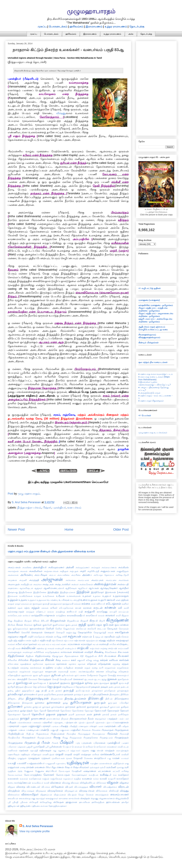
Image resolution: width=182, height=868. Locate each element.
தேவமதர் (89, 711)
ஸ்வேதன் (59, 802)
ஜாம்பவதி (124, 683)
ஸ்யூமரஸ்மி (122, 798)
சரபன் (96, 644)
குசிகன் (37, 625)
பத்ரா (108, 722)
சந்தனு (102, 640)
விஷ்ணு (61, 113)
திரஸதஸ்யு (115, 694)
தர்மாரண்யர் (30, 694)
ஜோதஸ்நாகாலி (83, 687)
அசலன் (24, 571)
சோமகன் (33, 679)
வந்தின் (77, 779)
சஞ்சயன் (74, 636)
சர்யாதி (11, 648)
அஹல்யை (13, 588)
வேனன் (90, 795)
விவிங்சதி (114, 791)
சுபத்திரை (48, 668)
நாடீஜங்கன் (13, 719)
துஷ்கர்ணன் (14, 711)
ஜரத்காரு (65, 683)
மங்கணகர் (112, 747)
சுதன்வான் (50, 664)
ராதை (23, 767)
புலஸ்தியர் (59, 508)
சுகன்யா (66, 660)
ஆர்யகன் (94, 588)
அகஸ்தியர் (40, 567)
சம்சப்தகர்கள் (30, 644)
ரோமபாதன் (64, 771)
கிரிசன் (36, 621)
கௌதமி (60, 632)
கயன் (78, 608)
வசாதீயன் (94, 775)
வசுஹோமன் (35, 779)
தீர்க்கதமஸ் (27, 703)
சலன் (18, 648)
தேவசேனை (78, 711)
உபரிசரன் (64, 600)
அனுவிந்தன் (123, 571)
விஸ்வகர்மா (14, 795)
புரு (78, 743)
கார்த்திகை (61, 615)
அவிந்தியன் (26, 584)
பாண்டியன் (32, 730)
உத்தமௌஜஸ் (121, 596)
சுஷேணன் (124, 672)
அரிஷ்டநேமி (122, 575)
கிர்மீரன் (12, 625)
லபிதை (125, 771)
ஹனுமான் (71, 802)
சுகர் (73, 660)
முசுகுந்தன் (34, 758)
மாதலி (59, 754)
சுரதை (95, 668)
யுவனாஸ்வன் (105, 763)
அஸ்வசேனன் (86, 584)
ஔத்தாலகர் (56, 604)
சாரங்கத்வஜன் (15, 652)
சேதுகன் (103, 675)
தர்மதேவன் (110, 691)
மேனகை (88, 758)
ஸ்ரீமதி (15, 802)
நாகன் (114, 714)
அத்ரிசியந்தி (93, 571)
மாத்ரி (76, 754)
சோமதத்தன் (45, 679)
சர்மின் (113, 644)
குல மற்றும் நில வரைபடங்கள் (153, 362)
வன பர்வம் (74, 508)
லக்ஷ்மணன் (90, 771)
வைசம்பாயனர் (119, 794)
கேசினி (50, 629)
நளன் (97, 714)
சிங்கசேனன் (111, 652)
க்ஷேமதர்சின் (85, 632)
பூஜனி (29, 747)
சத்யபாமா (69, 641)
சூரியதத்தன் (45, 675)
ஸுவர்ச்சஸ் (74, 798)
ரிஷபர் (69, 767)
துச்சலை (40, 703)
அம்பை (87, 575)
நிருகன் (65, 719)
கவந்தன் (30, 612)
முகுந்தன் (22, 758)
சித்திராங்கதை (43, 656)
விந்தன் (11, 787)
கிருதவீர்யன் (73, 621)
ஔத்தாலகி (68, 604)
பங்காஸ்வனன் (24, 722)
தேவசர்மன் (53, 711)
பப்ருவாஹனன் (120, 722)
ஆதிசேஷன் (71, 588)
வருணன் (87, 779)
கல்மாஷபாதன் (16, 612)
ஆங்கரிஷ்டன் (26, 588)
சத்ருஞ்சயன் (92, 641)
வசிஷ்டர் (106, 775)
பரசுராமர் (13, 726)
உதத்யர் (107, 596)
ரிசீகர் (48, 767)
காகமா (51, 612)
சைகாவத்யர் (123, 675)
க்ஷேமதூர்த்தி (100, 632)
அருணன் (12, 580)
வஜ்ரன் (46, 779)
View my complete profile (35, 831)
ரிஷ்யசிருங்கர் (81, 767)
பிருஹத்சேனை (91, 738)
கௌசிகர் (14, 632)
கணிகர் (125, 604)
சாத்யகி (83, 648)
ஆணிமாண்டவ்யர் (54, 588)
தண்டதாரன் (114, 687)
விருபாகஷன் (28, 791)
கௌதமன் (37, 632)
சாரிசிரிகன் (39, 652)
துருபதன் (100, 703)
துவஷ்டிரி (105, 707)
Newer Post (16, 529)
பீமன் (46, 743)
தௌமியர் (38, 714)
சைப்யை (12, 679)
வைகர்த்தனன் (102, 795)
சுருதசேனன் (123, 668)
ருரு (20, 771)
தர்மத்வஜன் (123, 691)
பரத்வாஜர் (34, 726)
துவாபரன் (115, 707)
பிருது (65, 738)
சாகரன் (51, 648)
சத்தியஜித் (13, 641)
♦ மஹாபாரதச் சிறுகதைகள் (151, 401)
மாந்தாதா (86, 754)
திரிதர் (21, 699)
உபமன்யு (53, 600)
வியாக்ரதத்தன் (81, 787)
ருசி (127, 767)
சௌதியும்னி (66, 679)
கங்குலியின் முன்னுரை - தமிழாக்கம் (156, 305)
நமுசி (71, 714)
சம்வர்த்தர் (86, 644)
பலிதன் (125, 726)
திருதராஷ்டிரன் (37, 698)
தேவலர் (124, 711)
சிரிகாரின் (12, 660)
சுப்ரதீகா (58, 668)
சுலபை (73, 672)
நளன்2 (106, 714)
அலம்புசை (111, 580)
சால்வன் (78, 652)
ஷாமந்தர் (40, 798)
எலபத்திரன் (122, 600)
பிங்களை (96, 730)
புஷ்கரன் (21, 747)
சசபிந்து (58, 637)
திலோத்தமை (122, 699)
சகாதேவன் (122, 632)
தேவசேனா (66, 711)
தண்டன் (125, 687)
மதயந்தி (34, 751)
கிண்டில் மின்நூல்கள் (149, 343)
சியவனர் (123, 656)
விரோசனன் (102, 791)
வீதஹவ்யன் (46, 795)
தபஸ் (51, 691)
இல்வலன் (13, 596)
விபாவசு (46, 787)
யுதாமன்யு (61, 763)
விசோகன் (101, 783)
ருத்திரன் (12, 771)
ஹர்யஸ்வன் (113, 802)
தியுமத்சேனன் (101, 694)
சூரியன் (56, 675)
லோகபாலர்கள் (15, 775)
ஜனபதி (11, 683)
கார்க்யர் (27, 615)
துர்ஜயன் (37, 707)
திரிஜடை (12, 699)
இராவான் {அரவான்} (117, 592)
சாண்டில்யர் (71, 648)
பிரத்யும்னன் (58, 734)
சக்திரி (31, 637)
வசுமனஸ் (13, 779)
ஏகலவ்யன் (27, 604)
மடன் (126, 747)
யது (109, 758)
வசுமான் (24, 779)
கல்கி (126, 608)
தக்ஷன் (104, 687)
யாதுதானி (50, 763)
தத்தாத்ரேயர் (28, 691)
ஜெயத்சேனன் (40, 687)
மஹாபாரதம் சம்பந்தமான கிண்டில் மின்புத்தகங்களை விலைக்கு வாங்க (51, 551)
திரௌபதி (96, 698)
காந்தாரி (90, 612)
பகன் (121, 719)
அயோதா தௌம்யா (104, 575)
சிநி (82, 656)
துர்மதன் (46, 707)
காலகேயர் (91, 615)
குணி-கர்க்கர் (59, 625)
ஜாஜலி (114, 683)
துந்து (65, 703)
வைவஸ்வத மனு (27, 798)
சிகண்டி (99, 652)
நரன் (89, 714)
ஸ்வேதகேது (46, 802)
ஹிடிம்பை (26, 806)
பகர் (127, 719)
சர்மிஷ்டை (123, 644)
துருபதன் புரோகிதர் (118, 703)
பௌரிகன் (88, 747)
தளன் (41, 694)
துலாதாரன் (93, 707)
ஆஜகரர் (38, 588)
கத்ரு (27, 608)
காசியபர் (72, 612)
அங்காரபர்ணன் (109, 567)
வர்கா (96, 779)
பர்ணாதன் (83, 726)
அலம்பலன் (83, 580)
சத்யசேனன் (58, 641)
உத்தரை (23, 600)
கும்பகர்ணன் (122, 625)
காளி (118, 615)
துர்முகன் (70, 707)
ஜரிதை (89, 683)
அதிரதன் (64, 571)
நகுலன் (51, 714)
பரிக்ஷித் (64, 726)
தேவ (36, 711)
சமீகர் (19, 644)
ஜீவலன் (28, 687)
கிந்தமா (125, 615)
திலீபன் (109, 699)
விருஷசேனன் (55, 791)
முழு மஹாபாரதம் (29, 494)
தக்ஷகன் (96, 687)
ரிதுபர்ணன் (58, 767)
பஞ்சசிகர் (47, 722)
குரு (10, 629)
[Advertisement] (156, 88)
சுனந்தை (24, 668)
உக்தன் (38, 596)
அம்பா (52, 575)
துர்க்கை (28, 707)
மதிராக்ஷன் (45, 750)
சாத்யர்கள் (95, 648)
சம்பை (64, 644)
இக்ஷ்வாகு (13, 592)
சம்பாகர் (56, 644)
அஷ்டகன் (48, 584)
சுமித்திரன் (69, 668)
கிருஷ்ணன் (117, 620)
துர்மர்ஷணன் (58, 707)
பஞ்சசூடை (58, 722)
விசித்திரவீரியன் (88, 783)
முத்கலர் (46, 758)
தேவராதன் (113, 711)
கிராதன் (28, 621)
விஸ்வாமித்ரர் (30, 794)
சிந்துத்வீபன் (91, 656)
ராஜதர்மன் (14, 767)
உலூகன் (93, 600)
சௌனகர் (78, 679)
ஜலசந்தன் (104, 683)
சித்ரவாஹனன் (72, 656)
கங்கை (86, 604)
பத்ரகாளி (90, 722)
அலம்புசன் (97, 580)
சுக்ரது (96, 660)
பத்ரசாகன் (100, 722)
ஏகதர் (18, 604)
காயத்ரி (113, 612)
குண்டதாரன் (71, 625)
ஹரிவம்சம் (76, 27)
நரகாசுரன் (81, 714)
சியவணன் (110, 656)
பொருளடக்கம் (58, 27)
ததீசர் (18, 691)
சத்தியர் (35, 641)
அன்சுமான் (13, 575)
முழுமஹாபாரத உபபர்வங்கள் (153, 433)
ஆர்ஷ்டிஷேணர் (109, 588)
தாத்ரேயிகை (50, 694)
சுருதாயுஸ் (51, 671)
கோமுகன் (124, 629)
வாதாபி (112, 779)
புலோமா (12, 747)
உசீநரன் (60, 596)
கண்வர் (12, 608)
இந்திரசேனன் (25, 592)
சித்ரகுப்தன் (58, 656)
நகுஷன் (62, 714)
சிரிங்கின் (23, 660)
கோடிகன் (112, 629)
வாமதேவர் (123, 779)
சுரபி (101, 668)
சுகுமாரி (81, 660)
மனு (93, 750)
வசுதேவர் (123, 775)
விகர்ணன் (56, 783)
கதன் (20, 608)
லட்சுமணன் (104, 771)
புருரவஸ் (87, 743)
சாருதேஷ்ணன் (52, 652)
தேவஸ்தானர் (14, 714)
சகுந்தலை (13, 637)
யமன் (116, 758)
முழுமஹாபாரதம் (91, 11)
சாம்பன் (113, 648)
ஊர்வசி (111, 600)
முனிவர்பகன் (58, 758)
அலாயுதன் (14, 584)
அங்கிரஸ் (123, 567)
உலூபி (102, 600)
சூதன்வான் (27, 675)
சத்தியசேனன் (122, 637)
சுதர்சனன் (62, 664)
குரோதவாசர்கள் (21, 629)
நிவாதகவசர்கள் (78, 719)
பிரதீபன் (30, 734)
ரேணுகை (40, 771)
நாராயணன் (38, 719)
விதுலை (124, 783)
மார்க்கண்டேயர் (110, 754)
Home (69, 529)
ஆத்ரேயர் (83, 588)
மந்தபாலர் (75, 751)
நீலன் (91, 719)
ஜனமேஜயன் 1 (41, 683)
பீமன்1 (55, 743)
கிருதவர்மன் (58, 621)
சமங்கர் (11, 644)
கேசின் (59, 629)
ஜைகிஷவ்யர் (69, 687)
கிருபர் (94, 621)
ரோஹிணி (77, 771)
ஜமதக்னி (54, 683)
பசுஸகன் (37, 722)
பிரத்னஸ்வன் (42, 734)
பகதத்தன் (112, 719)
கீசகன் (20, 625)
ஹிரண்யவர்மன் (40, 806)
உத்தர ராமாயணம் (116, 27)
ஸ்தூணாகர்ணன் (107, 798)
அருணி (23, 580)
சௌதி (55, 679)
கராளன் (87, 608)
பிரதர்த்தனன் (122, 730)
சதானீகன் (110, 637)
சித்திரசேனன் (16, 656)
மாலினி (125, 754)
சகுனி (23, 637)
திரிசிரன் (125, 694)
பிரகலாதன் (108, 730)
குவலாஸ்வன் (37, 629)
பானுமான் (64, 730)
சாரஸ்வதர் (28, 652)
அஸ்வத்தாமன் (105, 584)
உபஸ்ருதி (75, 600)
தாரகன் (60, 694)
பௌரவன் (77, 747)
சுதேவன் (92, 664)
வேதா (81, 795)
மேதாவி (78, 758)
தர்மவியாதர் (15, 694)
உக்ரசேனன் (49, 596)
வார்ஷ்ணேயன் (23, 783)
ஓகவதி (46, 604)
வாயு (11, 783)
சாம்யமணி (123, 648)
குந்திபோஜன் (95, 625)
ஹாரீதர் (125, 802)
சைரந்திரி (22, 679)
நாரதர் (25, 718)
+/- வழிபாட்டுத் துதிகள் (150, 288)
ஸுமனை (63, 798)
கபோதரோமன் (66, 608)
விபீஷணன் (57, 787)
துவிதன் (125, 707)
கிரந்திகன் (18, 621)
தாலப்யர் (88, 694)
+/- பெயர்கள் (145, 415)
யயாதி (12, 763)
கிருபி (102, 621)
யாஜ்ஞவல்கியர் (36, 763)
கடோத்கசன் (113, 604)
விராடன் (123, 787)
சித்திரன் (30, 656)
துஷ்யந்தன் (26, 711)
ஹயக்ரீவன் (84, 802)
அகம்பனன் (14, 567)
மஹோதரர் (36, 754)
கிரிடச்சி (45, 621)
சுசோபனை (13, 664)
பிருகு (57, 738)
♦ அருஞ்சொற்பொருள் (149, 393)
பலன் (100, 726)
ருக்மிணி (111, 767)
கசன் (93, 604)
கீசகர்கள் (28, 625)
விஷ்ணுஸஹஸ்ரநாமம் (149, 337)
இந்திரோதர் (97, 592)
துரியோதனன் (81, 702)
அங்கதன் (96, 567)
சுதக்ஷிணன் (26, 664)
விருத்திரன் (14, 791)
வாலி (47, 783)
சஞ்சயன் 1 (88, 637)
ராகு (127, 763)
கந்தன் (35, 608)
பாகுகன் (12, 730)
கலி (120, 608)
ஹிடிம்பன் (14, 806)
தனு (38, 691)
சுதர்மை (72, 664)
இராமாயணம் (94, 27)
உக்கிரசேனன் (26, 596)
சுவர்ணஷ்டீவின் (86, 672)
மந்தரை (85, 751)
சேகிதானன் (92, 675)
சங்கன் (49, 637)
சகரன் (111, 632)
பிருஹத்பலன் (106, 738)
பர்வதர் (93, 726)
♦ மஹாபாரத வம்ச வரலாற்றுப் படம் (156, 374)
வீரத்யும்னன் (60, 795)
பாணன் (21, 730)
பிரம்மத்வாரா (99, 734)
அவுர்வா (37, 584)
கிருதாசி (84, 621)
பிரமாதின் (71, 734)
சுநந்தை (116, 664)
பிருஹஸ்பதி (32, 743)
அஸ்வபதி (123, 584)
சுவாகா (100, 671)
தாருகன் (69, 694)
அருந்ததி (34, 580)
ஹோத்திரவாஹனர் (58, 806)
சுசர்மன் (124, 660)
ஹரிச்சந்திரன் (98, 802)
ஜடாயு (98, 679)
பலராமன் (110, 726)
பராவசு (55, 726)
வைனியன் (13, 798)
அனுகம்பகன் (108, 571)
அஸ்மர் (75, 584)
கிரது (10, 621)
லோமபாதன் (63, 775)
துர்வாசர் (81, 707)
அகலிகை (27, 567)
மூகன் (69, 758)
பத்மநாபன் (71, 722)
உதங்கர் (87, 596)
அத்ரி (83, 571)
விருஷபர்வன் (87, 791)
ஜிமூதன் (20, 687)
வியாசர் (96, 787)
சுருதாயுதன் (38, 672)
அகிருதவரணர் (56, 567)
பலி (119, 726)
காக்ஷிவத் (60, 612)
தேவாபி (26, 714)
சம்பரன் (41, 644)
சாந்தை (104, 648)
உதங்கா (97, 596)
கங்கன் (77, 604)
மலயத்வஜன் (122, 751)
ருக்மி (103, 767)
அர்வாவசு (71, 580)
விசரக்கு (66, 783)
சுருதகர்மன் (110, 668)
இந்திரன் (83, 592)
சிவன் (50, 660)
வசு (115, 775)
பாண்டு (44, 730)
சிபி (101, 656)
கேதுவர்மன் (69, 629)
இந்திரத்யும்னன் (68, 592)
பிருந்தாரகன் (76, 738)
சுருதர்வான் (25, 672)
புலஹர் (125, 743)
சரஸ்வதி (104, 644)
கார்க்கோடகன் (15, 615)
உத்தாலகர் (42, 600)
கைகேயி (92, 629)
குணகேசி (47, 625)
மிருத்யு (12, 758)
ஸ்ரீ (9, 802)
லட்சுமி (116, 771)
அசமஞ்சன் (13, 571)
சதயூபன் (99, 637)
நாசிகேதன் (123, 714)
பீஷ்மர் (47, 508)
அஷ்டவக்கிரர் (63, 584)
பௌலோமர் (100, 747)
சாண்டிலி (60, 648)
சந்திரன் (111, 640)
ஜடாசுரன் (89, 679)
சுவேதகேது (111, 672)
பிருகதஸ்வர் (29, 738)
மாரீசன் (96, 754)
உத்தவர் (32, 600)
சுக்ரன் (104, 660)
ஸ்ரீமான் (24, 802)
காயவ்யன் (124, 612)
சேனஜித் (112, 675)
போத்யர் (67, 747)
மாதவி (68, 754)
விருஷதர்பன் (71, 791)
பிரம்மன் (112, 734)
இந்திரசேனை (40, 592)
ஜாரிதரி (11, 687)
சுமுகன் (79, 668)
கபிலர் (54, 608)
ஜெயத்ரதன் (54, 687)
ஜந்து (104, 679)
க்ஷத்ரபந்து (71, 632)
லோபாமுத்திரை (33, 775)
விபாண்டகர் (33, 787)
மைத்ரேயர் (100, 758)
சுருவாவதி (63, 672)
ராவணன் (40, 767)
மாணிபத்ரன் (48, 754)
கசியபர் (101, 604)
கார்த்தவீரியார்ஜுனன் (43, 615)
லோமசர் (49, 775)
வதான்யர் (68, 779)
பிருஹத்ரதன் (122, 738)
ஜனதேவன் (123, 679)
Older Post (121, 529)
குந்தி (82, 625)
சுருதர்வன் (13, 672)
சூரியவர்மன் (68, 675)
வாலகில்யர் (38, 783)
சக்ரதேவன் (39, 637)
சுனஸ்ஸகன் (36, 668)
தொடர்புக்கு (137, 27)
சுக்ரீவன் (114, 660)
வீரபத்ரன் (72, 795)
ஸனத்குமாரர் (52, 798)
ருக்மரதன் (95, 767)
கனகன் (45, 608)
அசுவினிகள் (36, 571)
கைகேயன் (81, 629)
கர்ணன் (110, 608)
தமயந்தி (69, 691)
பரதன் (24, 726)
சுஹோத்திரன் (14, 675)
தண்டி (11, 691)
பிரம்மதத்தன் (84, 734)
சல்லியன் (28, 648)
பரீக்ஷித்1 (73, 726)
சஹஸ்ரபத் (42, 648)
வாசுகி (103, 779)
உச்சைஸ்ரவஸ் (74, 596)
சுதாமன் (82, 664)
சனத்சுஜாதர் (122, 640)
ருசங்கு (120, 767)
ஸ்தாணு (95, 798)
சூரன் (35, 675)
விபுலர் (69, 787)
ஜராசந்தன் (77, 683)
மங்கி (120, 747)
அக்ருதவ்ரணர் (82, 567)
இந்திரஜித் (53, 592)
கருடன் (98, 608)
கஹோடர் (41, 612)
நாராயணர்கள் (53, 719)
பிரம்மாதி (124, 734)
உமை (84, 600)
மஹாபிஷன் (14, 754)
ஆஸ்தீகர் (124, 588)
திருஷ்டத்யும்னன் (75, 699)
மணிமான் (13, 751)
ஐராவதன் (37, 604)
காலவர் (110, 615)
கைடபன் (102, 629)
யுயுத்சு (94, 763)
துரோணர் (15, 707)
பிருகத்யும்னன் (44, 738)
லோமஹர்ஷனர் (79, 775)
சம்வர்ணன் (74, 644)
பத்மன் (81, 722)
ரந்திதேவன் (118, 763)
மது (55, 751)
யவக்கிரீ (22, 763)
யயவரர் (125, 758)
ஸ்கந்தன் (85, 798)
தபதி (44, 691)
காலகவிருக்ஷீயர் (76, 615)
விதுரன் (113, 782)
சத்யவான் (80, 640)
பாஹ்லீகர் (75, 730)
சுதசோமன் (38, 664)
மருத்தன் (110, 750)
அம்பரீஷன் (41, 575)
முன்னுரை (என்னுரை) (149, 300)
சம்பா (49, 644)
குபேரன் (108, 625)
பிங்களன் (86, 730)
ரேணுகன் (29, 771)
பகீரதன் (12, 722)
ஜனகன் (112, 679)
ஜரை (96, 683)
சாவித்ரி (89, 652)
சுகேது (89, 660)
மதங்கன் (24, 750)
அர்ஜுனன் (52, 579)
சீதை (58, 660)
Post (10, 494)
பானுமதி (54, 730)
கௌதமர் (49, 632)
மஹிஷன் (25, 754)
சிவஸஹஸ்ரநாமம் (147, 335)
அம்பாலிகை (63, 575)
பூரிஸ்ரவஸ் (56, 747)
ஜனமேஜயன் (24, 683)
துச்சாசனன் (54, 703)
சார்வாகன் (66, 652)
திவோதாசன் (14, 703)
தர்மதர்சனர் (97, 691)
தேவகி (43, 711)
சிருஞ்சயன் (37, 660)
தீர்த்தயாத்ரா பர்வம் (29, 508)
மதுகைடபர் (63, 751)
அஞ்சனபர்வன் (51, 571)
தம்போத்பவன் (83, 691)
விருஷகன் (41, 791)
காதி (81, 612)
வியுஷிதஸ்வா (110, 787)
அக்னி (70, 567)
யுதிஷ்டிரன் (78, 763)
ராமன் (30, 767)
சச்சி (65, 637)
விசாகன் (75, 783)
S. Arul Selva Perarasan (38, 826)
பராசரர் (46, 726)
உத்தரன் (13, 600)
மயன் (100, 750)
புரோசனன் (99, 743)
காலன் (101, 615)
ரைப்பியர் (51, 771)
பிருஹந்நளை (15, 743)
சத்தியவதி (45, 640)
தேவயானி (100, 711)
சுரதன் (87, 668)
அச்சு (131, 34)
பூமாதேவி (39, 747)
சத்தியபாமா (25, 640)
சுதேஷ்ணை (105, 664)
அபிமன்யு (26, 575)
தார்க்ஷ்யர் (79, 694)
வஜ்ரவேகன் (56, 779)
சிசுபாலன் (123, 652)
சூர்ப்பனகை (80, 675)
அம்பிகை (76, 575)
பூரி (47, 747)
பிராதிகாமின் (14, 738)
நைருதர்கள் (100, 719)
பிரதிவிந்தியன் (16, 734)
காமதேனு (102, 612)
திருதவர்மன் (57, 699)
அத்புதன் (74, 571)
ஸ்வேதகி (34, 802)
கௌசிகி (25, 632)
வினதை (21, 787)
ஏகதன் (11, 604)
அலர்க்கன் (124, 580)
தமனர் (59, 691)
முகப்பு (42, 27)
